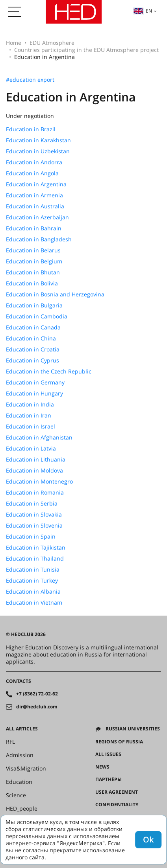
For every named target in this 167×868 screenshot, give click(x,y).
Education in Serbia (32, 504)
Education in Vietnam (34, 603)
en (143, 11)
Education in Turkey (32, 581)
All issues (108, 754)
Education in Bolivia (32, 283)
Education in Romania (35, 493)
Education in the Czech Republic (49, 371)
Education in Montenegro (39, 482)
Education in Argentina (36, 184)
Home (14, 43)
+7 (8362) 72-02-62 (37, 694)
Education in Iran (29, 416)
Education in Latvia (31, 449)
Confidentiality (117, 805)
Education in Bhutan (33, 272)
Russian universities (133, 729)
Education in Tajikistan (36, 548)
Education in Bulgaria (34, 305)
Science (16, 795)
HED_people (22, 809)
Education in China (31, 338)
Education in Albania (33, 592)
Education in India (30, 405)
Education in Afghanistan (39, 438)
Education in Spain (31, 537)
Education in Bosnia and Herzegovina (55, 294)
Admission (20, 755)
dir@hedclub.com (37, 707)
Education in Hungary (34, 394)
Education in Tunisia (33, 570)
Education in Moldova (34, 471)
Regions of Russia (119, 742)
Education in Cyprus (32, 360)
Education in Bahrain (34, 228)
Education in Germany (35, 383)
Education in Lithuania (36, 460)
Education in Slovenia (34, 526)
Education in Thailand (35, 559)
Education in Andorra (34, 162)
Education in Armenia (34, 195)
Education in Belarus (33, 250)
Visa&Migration (26, 769)
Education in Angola (32, 173)
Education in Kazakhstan (38, 140)
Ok (148, 839)
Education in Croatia (33, 349)
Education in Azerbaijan (37, 217)
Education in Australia (35, 206)
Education (19, 782)
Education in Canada (33, 327)
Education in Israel (31, 427)
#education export (30, 80)
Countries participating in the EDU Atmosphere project (86, 50)
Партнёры (109, 780)
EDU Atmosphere (52, 43)
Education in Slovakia (34, 515)
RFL (10, 742)
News (102, 767)
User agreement (117, 792)
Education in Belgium (34, 261)
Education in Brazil (31, 129)
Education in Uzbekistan (38, 151)
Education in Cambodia (37, 316)
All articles (22, 729)
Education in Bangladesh (39, 239)
